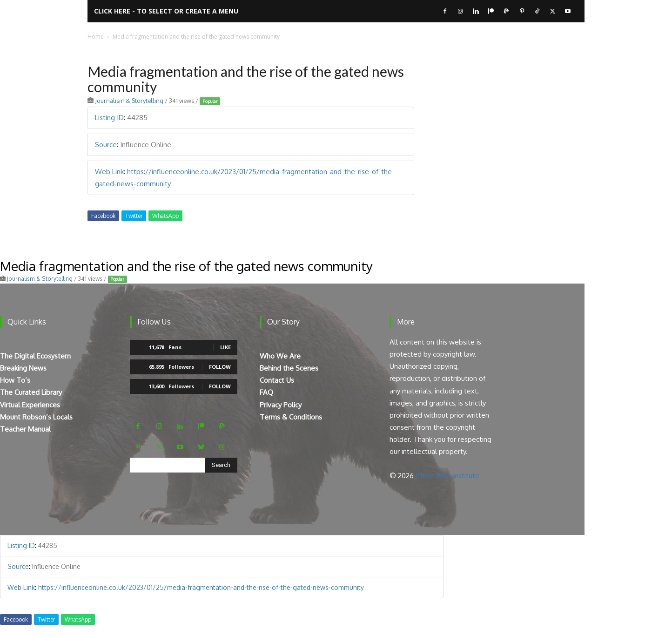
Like (225, 347)
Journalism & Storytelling (129, 101)
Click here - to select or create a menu (166, 11)
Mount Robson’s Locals (36, 417)
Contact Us (277, 380)
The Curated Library (31, 392)
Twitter (134, 216)
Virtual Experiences (30, 405)
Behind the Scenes (289, 368)
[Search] (221, 465)
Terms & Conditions (291, 417)
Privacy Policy (281, 405)
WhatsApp (165, 216)
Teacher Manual (25, 429)
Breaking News (23, 368)
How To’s (15, 380)
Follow (220, 367)
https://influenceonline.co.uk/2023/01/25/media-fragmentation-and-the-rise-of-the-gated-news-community (201, 587)
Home (96, 37)
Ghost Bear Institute (447, 476)
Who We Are (280, 356)
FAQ (266, 392)
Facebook (103, 216)
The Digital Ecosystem (35, 356)
